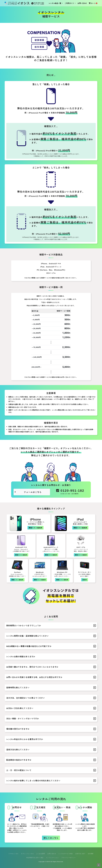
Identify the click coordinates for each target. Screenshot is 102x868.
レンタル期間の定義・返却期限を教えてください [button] (51, 636)
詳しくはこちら (51, 838)
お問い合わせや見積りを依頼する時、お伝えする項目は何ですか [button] (51, 677)
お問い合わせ (82, 3)
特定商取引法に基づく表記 (35, 858)
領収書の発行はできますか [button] (51, 729)
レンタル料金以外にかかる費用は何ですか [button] (51, 739)
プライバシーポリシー (68, 858)
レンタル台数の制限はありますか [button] (51, 657)
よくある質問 (41, 854)
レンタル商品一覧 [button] (55, 3)
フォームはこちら (28, 492)
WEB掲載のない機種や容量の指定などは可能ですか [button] (51, 646)
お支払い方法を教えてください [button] (51, 708)
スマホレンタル (13, 854)
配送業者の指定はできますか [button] (51, 760)
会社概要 (91, 854)
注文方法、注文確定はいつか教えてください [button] (51, 698)
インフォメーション (52, 858)
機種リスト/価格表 (36, 528)
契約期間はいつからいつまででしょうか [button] (51, 626)
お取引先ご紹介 (80, 854)
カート (93, 3)
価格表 (85, 580)
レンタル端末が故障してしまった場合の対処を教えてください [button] (51, 781)
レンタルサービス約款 (66, 854)
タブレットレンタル (27, 854)
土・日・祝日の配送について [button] (51, 770)
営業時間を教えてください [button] (51, 688)
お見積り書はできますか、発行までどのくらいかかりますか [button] (51, 667)
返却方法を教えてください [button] (51, 750)
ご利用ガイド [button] (70, 3)
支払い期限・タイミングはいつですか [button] (51, 719)
